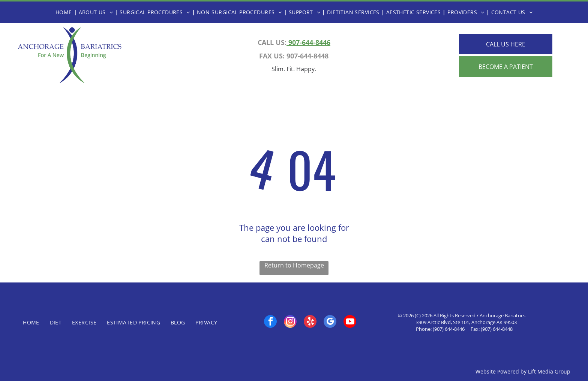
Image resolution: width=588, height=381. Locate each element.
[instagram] (290, 322)
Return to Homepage (294, 265)
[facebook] (270, 322)
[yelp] (310, 322)
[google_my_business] (330, 322)
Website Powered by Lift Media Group (523, 371)
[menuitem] (65, 12)
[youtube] (350, 322)
